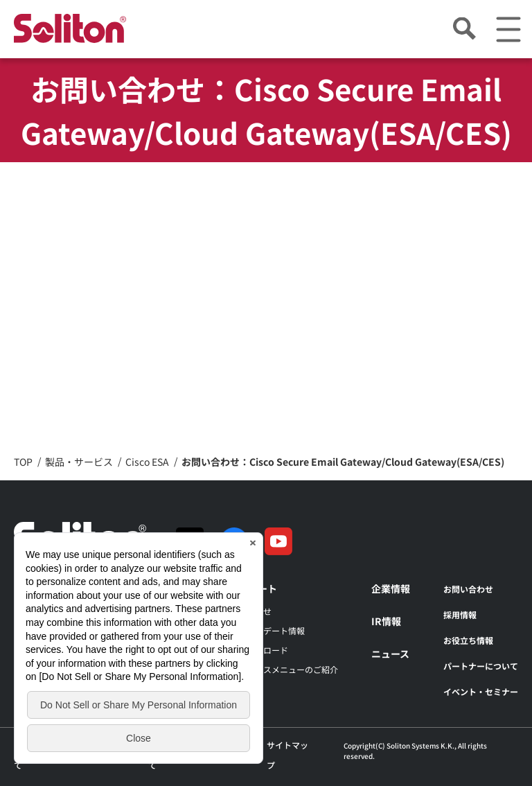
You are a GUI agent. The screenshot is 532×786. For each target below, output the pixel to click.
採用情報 (460, 614)
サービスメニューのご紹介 (288, 669)
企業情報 (391, 588)
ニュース (390, 654)
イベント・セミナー (481, 691)
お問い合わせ (468, 589)
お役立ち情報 (468, 640)
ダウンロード (263, 650)
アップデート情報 (272, 630)
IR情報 (386, 621)
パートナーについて (481, 666)
